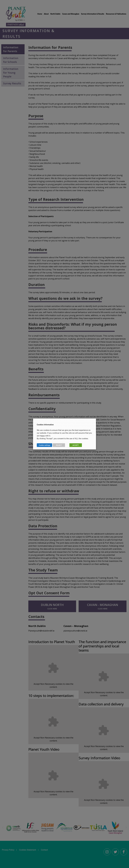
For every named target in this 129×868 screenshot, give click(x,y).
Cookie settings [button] (44, 445)
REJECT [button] (59, 445)
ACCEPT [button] (76, 445)
